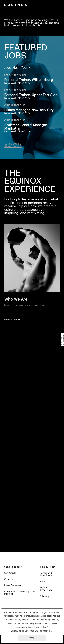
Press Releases (13, 585)
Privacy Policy (48, 567)
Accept (32, 638)
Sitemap (45, 596)
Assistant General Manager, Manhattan (26, 127)
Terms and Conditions (46, 574)
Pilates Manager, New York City (29, 110)
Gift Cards (10, 573)
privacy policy (41, 627)
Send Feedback (13, 567)
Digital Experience (46, 589)
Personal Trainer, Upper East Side (31, 95)
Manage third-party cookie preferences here (32, 631)
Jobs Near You (16, 68)
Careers (9, 579)
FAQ (42, 582)
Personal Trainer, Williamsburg (29, 80)
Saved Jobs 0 (13, 144)
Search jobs (34, 26)
